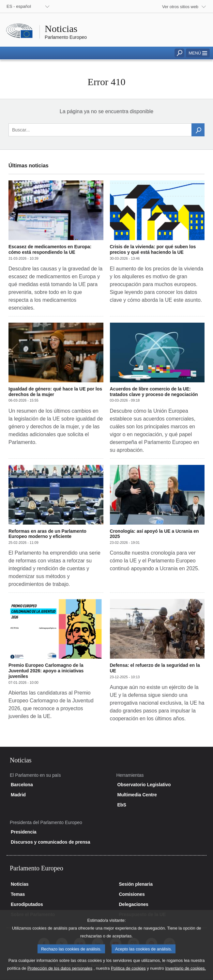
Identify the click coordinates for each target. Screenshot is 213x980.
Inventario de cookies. (185, 975)
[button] (198, 53)
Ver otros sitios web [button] (180, 7)
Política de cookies (128, 975)
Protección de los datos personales (60, 975)
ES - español (19, 6)
